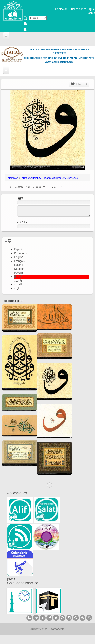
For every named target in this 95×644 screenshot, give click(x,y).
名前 (20, 198)
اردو (16, 288)
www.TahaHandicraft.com (59, 62)
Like (79, 84)
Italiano (19, 265)
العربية (18, 284)
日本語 (18, 277)
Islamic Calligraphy (31, 178)
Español (19, 249)
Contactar (61, 9)
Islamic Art (13, 178)
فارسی (18, 281)
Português (20, 253)
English (19, 257)
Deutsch (19, 269)
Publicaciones (78, 9)
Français (19, 261)
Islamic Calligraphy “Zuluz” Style (61, 178)
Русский (19, 273)
